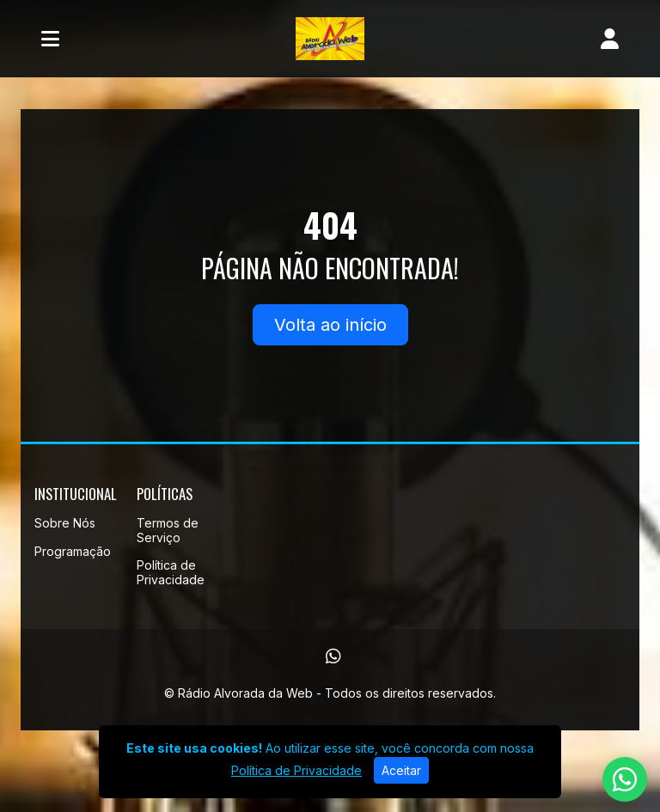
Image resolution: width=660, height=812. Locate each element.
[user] (610, 39)
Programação (73, 551)
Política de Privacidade (171, 572)
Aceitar (401, 770)
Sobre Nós (65, 523)
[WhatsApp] (333, 656)
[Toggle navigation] (50, 39)
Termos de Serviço (168, 530)
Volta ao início (330, 325)
